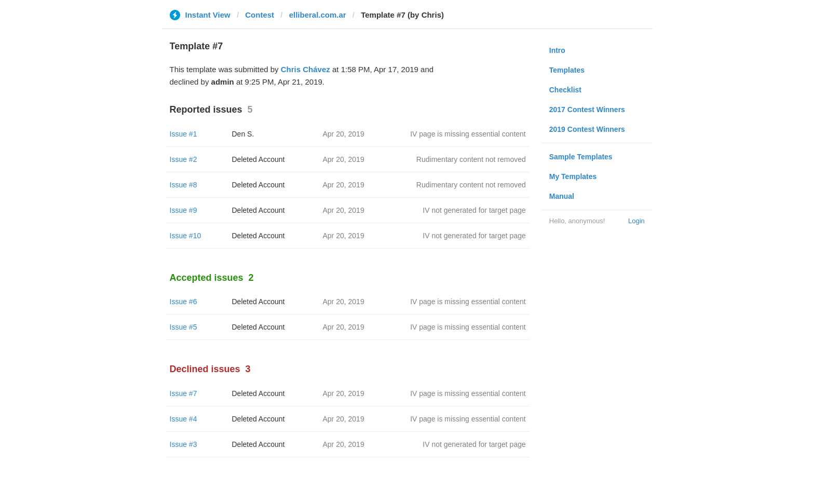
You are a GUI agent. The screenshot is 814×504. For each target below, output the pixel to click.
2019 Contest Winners (587, 129)
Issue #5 (184, 327)
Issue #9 (184, 210)
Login (636, 221)
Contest (260, 15)
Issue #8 (184, 185)
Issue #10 (186, 236)
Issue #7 (184, 393)
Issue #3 (184, 444)
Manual (562, 196)
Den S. (243, 134)
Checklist (565, 90)
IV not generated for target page (474, 210)
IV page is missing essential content (468, 134)
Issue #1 (184, 134)
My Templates (573, 176)
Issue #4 (184, 419)
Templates (567, 70)
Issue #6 (184, 302)
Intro (557, 50)
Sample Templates (581, 157)
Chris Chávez (306, 69)
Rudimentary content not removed (471, 159)
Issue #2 (184, 159)
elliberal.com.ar (318, 15)
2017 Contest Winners (587, 110)
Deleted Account (259, 159)
